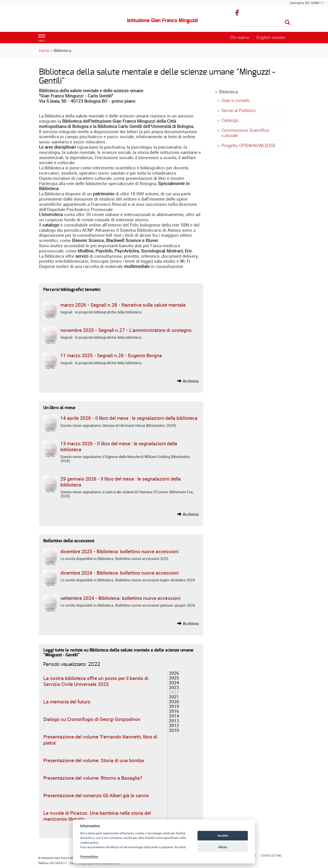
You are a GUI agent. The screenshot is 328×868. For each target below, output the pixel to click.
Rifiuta (223, 847)
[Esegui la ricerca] (287, 23)
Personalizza (89, 856)
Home (44, 50)
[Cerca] (262, 23)
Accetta (223, 836)
